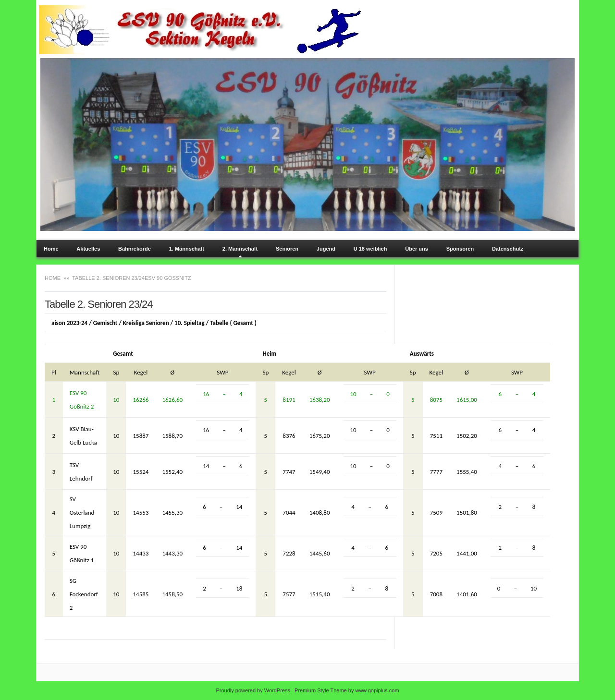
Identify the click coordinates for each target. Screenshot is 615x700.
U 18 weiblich (370, 249)
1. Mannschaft (187, 249)
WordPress (278, 690)
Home (51, 249)
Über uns (417, 249)
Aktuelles (88, 249)
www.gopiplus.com (377, 690)
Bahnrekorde (135, 249)
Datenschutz (508, 249)
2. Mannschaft (240, 249)
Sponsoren (460, 249)
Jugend (326, 249)
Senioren (287, 249)
